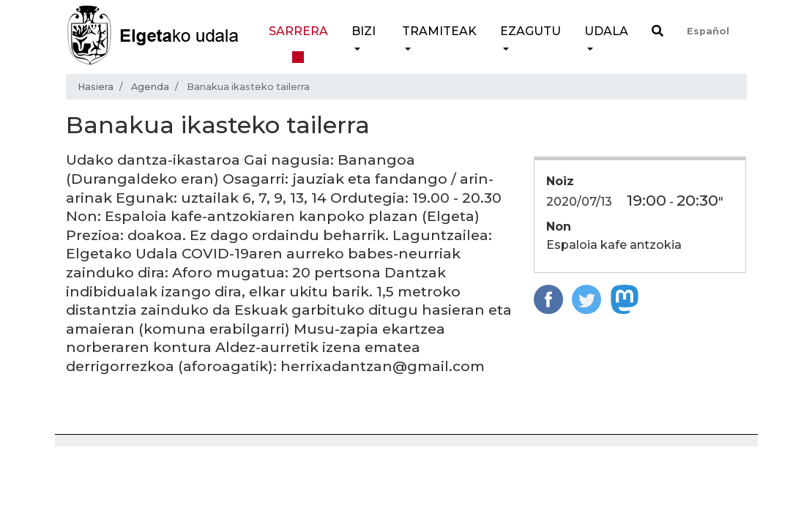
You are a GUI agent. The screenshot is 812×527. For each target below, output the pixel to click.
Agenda (150, 87)
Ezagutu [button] (530, 31)
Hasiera (96, 87)
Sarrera (298, 31)
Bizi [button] (364, 31)
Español (708, 31)
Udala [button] (606, 31)
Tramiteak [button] (439, 31)
